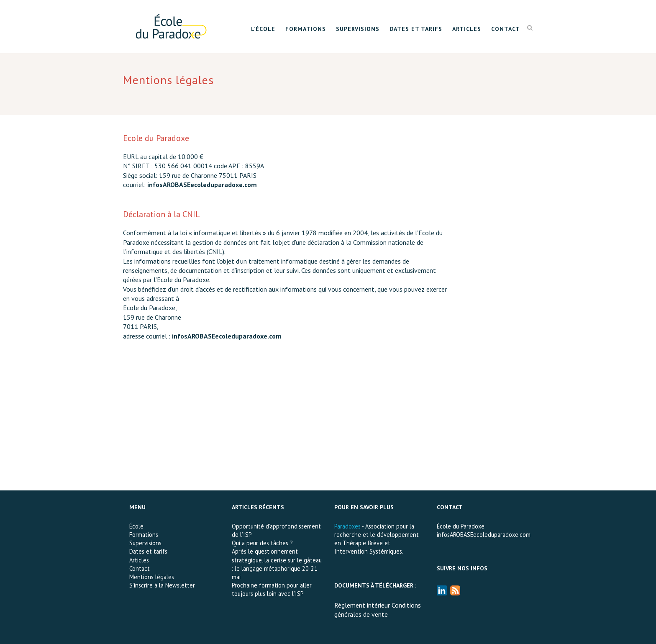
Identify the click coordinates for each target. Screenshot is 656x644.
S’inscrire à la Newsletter (162, 585)
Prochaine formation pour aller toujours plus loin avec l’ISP (272, 589)
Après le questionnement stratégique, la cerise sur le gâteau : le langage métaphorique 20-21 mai (277, 564)
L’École (263, 29)
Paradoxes (347, 526)
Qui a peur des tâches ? (262, 543)
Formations (306, 29)
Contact (506, 29)
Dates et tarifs (416, 29)
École (136, 526)
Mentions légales (152, 577)
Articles (467, 29)
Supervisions (358, 29)
